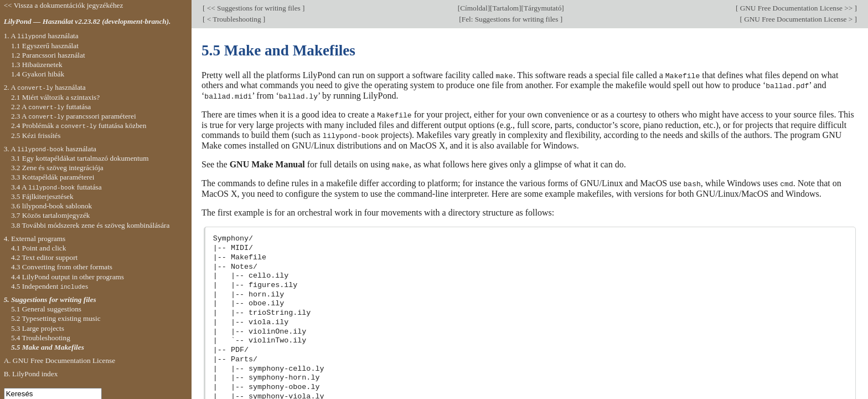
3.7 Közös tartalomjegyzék (51, 215)
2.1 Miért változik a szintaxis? (55, 97)
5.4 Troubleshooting (41, 338)
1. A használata (41, 36)
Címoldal (474, 8)
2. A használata (45, 87)
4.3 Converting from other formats (62, 267)
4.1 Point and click (38, 248)
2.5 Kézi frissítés (36, 135)
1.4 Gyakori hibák (38, 74)
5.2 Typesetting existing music (56, 318)
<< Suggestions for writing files (254, 8)
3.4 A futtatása (56, 187)
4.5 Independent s (50, 286)
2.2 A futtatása (51, 107)
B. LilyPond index (31, 374)
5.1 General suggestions (46, 309)
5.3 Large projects (38, 328)
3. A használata (50, 149)
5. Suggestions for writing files (50, 300)
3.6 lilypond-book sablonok (51, 206)
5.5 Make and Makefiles (48, 347)
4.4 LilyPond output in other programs (68, 277)
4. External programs (35, 239)
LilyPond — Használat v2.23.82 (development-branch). (87, 21)
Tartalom (505, 8)
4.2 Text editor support (44, 257)
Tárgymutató (542, 8)
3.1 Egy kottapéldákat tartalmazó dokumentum (80, 158)
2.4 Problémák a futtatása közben (79, 126)
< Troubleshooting (234, 19)
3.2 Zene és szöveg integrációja (57, 168)
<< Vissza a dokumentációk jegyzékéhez (64, 5)
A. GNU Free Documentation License (60, 360)
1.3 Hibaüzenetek (37, 65)
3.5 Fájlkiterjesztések (42, 196)
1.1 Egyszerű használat (45, 46)
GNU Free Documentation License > (799, 19)
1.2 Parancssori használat (48, 55)
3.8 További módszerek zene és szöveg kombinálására (91, 225)
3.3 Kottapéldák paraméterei (53, 177)
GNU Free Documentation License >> (796, 8)
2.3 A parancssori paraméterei (74, 116)
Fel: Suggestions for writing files (511, 19)
